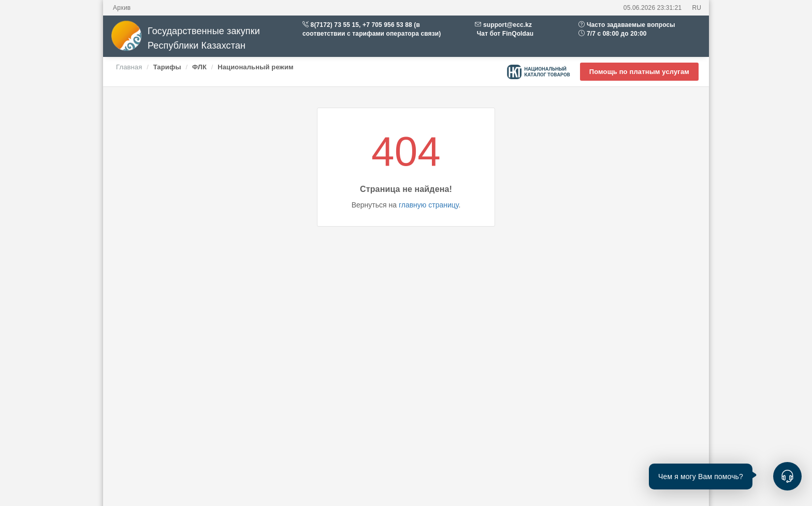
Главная (129, 67)
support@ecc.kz (508, 25)
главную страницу (429, 205)
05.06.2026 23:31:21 (653, 8)
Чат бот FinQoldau (504, 34)
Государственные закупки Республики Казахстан (185, 39)
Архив (122, 8)
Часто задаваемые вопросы (631, 25)
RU (697, 8)
